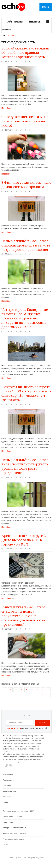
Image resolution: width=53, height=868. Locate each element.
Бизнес (6, 802)
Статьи (11, 36)
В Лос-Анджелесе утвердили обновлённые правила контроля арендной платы (25, 53)
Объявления (16, 22)
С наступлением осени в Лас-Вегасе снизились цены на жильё (26, 121)
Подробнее (8, 108)
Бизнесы (35, 22)
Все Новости (8, 774)
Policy (5, 845)
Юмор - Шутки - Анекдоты (13, 817)
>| (48, 695)
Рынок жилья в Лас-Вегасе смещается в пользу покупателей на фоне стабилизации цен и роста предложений (23, 616)
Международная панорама (13, 839)
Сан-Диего (7, 786)
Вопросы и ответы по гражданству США (19, 811)
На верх (28, 716)
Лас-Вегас (7, 797)
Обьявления (8, 822)
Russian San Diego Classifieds (15, 834)
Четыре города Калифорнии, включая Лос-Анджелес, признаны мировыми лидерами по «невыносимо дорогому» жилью (25, 318)
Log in (46, 7)
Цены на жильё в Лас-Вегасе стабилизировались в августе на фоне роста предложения (26, 245)
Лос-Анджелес (9, 780)
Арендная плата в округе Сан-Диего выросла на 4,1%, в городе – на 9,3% (26, 540)
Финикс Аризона (9, 791)
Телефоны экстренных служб (14, 828)
